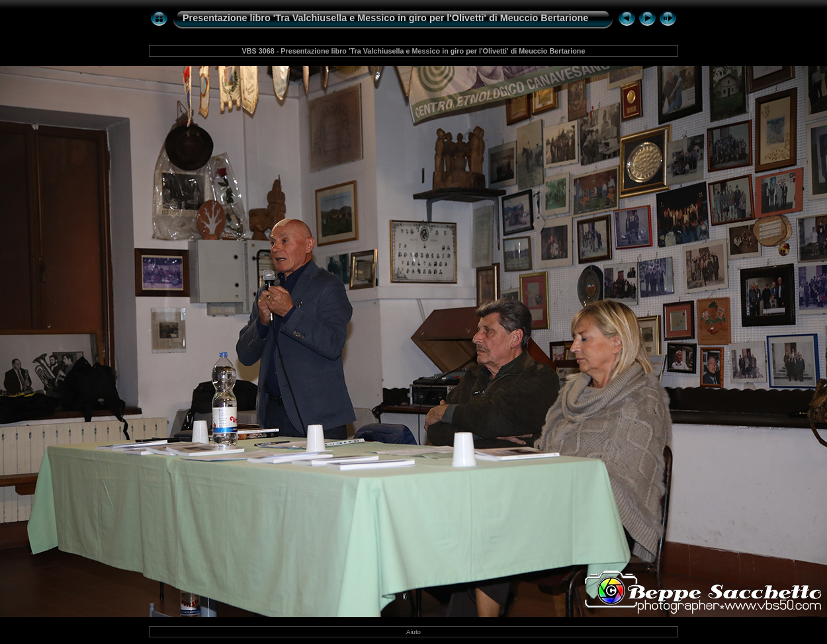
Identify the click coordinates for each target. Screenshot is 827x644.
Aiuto (413, 632)
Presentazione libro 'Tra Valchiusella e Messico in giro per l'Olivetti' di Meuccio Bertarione (385, 18)
